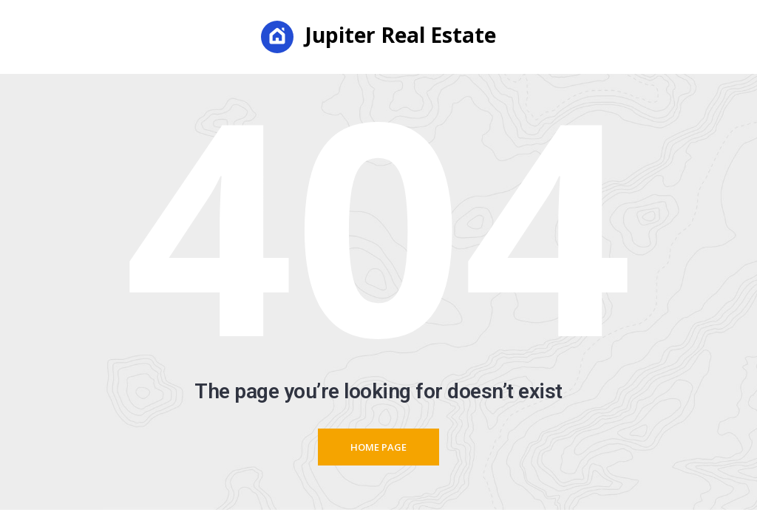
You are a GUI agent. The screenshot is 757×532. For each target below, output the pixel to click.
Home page (378, 447)
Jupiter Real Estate (378, 37)
